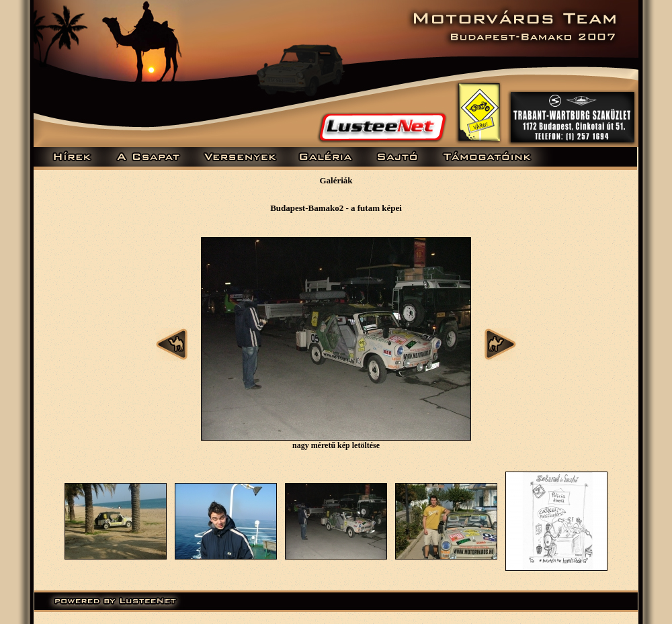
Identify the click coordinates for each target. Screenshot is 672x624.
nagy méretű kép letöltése (336, 445)
